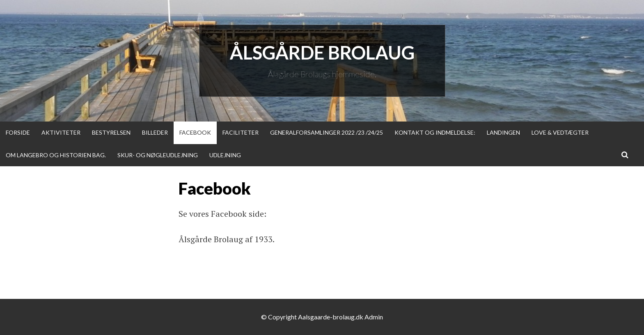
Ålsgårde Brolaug (322, 53)
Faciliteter (241, 132)
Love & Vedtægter (560, 132)
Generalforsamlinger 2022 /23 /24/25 (327, 132)
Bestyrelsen (111, 132)
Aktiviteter (61, 132)
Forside (18, 132)
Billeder (155, 132)
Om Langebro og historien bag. (56, 155)
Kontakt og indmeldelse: (435, 132)
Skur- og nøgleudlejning (158, 155)
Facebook (195, 132)
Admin (374, 317)
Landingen (503, 132)
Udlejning (225, 155)
